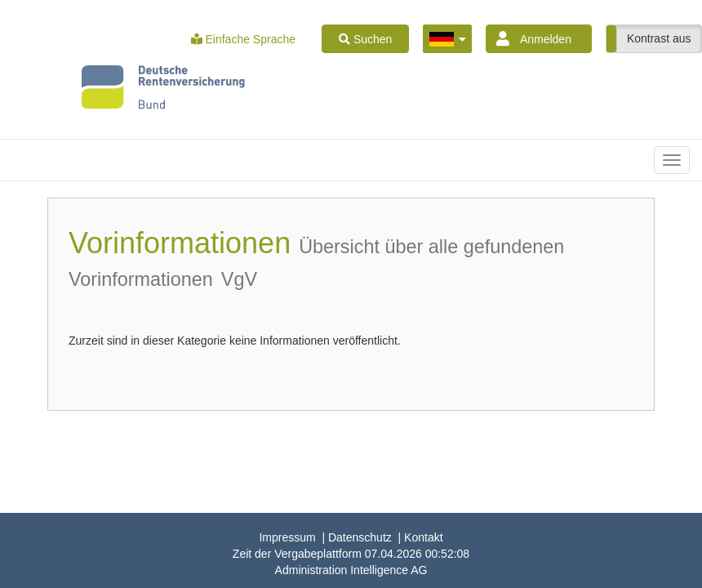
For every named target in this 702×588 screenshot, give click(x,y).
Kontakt (423, 537)
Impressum (287, 537)
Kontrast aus (659, 38)
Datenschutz (360, 537)
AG (351, 570)
